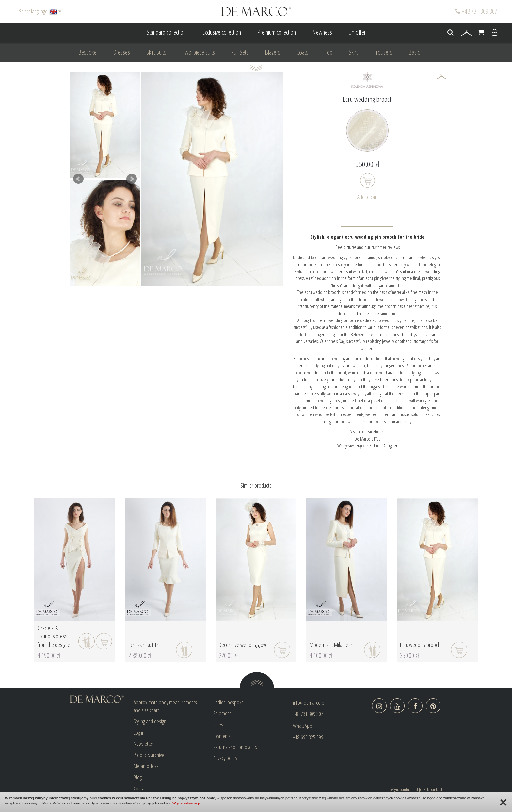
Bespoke (87, 52)
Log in (139, 733)
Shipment (222, 713)
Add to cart (368, 197)
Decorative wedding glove (243, 645)
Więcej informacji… (188, 803)
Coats (302, 52)
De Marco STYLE (367, 439)
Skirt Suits (156, 52)
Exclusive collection (222, 32)
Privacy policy (225, 758)
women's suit (396, 271)
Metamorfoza (146, 766)
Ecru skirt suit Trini (145, 645)
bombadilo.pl (409, 789)
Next (132, 179)
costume (376, 271)
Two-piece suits (199, 52)
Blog (138, 777)
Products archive (149, 755)
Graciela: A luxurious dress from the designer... (56, 636)
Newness (322, 32)
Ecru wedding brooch (420, 645)
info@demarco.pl (309, 703)
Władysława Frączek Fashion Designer (367, 445)
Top (328, 52)
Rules (218, 724)
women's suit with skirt (349, 271)
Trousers (383, 52)
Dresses (121, 52)
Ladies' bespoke (228, 702)
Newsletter (144, 744)
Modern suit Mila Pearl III (333, 645)
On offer (357, 32)
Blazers (272, 52)
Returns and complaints (235, 747)
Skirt (353, 52)
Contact (141, 788)
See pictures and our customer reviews (368, 247)
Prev (78, 179)
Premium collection (277, 32)
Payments (222, 736)
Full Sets (240, 52)
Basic (414, 52)
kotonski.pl (435, 789)
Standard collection (166, 32)
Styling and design (150, 721)
